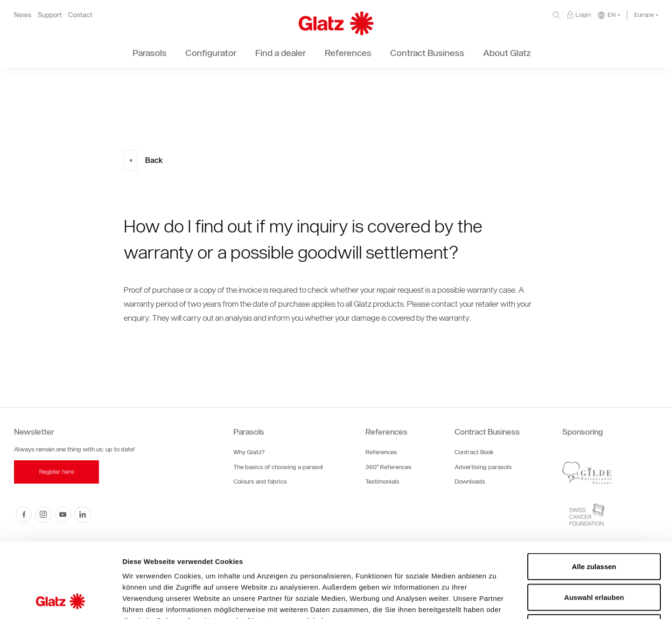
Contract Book (474, 452)
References (386, 432)
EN (612, 15)
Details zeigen (496, 601)
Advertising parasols (483, 467)
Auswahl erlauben (594, 527)
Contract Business (487, 432)
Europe (644, 15)
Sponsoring (583, 432)
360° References (388, 467)
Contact (80, 15)
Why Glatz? (249, 452)
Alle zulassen (594, 496)
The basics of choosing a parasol (278, 467)
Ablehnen (594, 558)
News (23, 15)
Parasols (249, 432)
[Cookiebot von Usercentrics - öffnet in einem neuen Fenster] (60, 601)
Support (50, 15)
